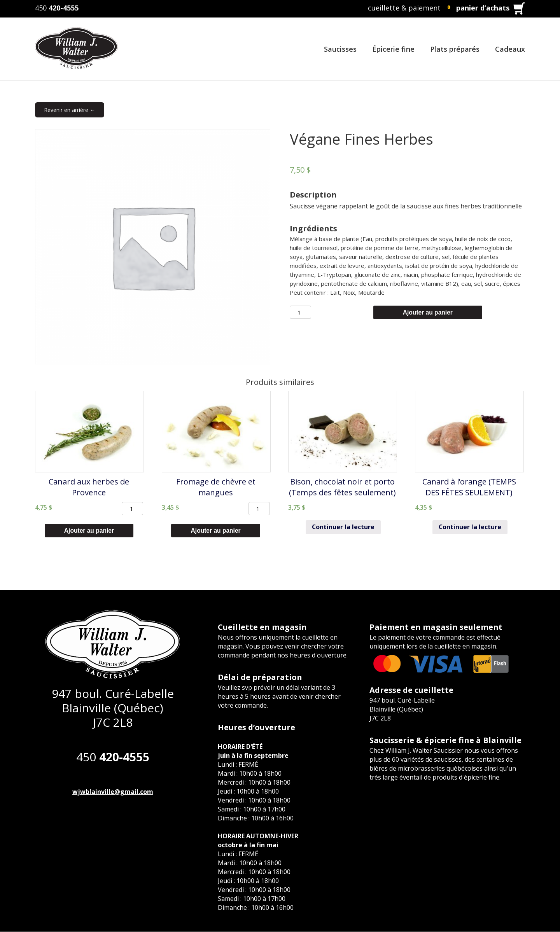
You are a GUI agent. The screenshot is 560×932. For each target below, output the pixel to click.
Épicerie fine (393, 49)
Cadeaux (510, 49)
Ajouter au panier (428, 312)
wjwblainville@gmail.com (113, 792)
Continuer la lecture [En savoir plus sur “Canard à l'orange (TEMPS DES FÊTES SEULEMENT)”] (470, 528)
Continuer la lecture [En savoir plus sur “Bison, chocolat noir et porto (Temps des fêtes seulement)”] (343, 528)
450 (57, 8)
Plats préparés (455, 49)
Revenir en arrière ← (70, 110)
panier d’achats (483, 8)
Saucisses (340, 49)
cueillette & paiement (404, 8)
